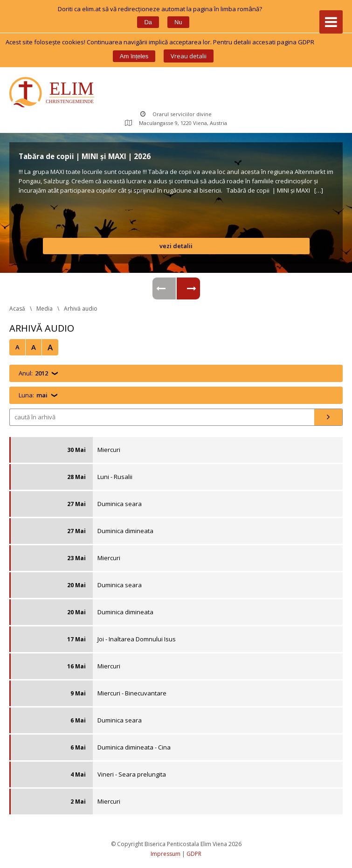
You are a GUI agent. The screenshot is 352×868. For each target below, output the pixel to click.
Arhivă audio (81, 309)
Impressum (166, 854)
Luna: (33, 395)
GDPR (194, 854)
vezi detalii (176, 246)
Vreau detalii (189, 56)
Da (148, 22)
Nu (178, 22)
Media (45, 309)
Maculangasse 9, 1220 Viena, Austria (176, 123)
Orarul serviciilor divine (176, 114)
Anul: (33, 373)
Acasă (17, 309)
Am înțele (134, 56)
